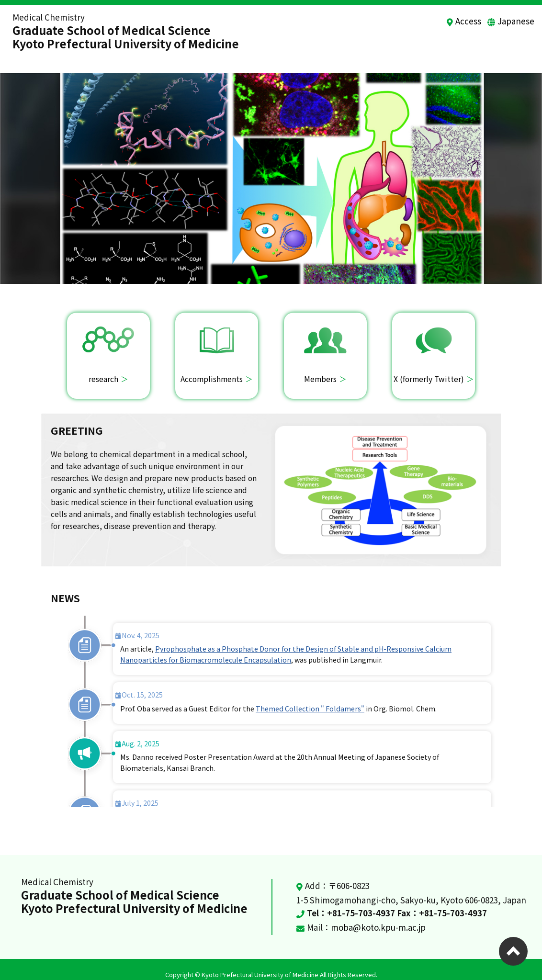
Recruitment (479, 47)
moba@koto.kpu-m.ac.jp (378, 917)
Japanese (516, 21)
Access (468, 21)
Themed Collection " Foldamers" (310, 698)
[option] (271, 169)
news (525, 47)
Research (302, 47)
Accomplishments (364, 47)
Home (261, 47)
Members (426, 47)
